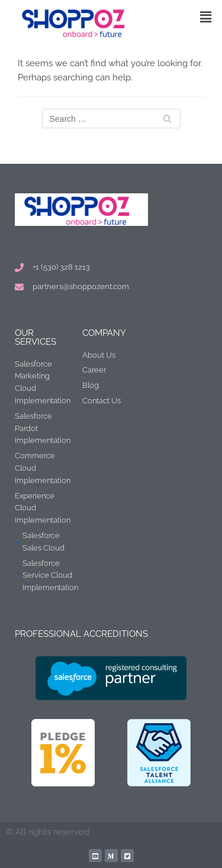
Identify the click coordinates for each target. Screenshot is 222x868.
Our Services (36, 337)
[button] (206, 17)
